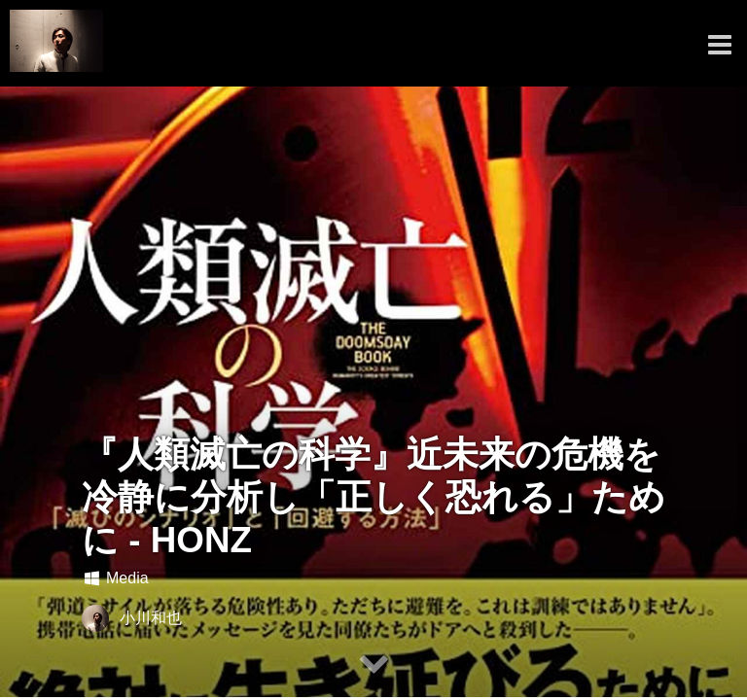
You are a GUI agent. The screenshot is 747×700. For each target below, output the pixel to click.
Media (115, 578)
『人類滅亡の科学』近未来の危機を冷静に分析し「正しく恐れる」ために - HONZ (373, 497)
